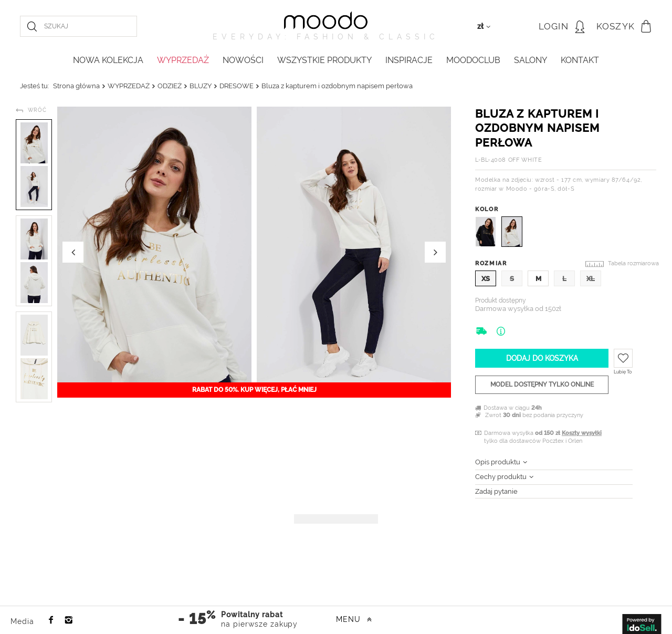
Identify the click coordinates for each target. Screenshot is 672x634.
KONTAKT (580, 60)
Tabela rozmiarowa (633, 263)
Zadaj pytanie (496, 491)
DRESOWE (237, 86)
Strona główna (76, 86)
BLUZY (201, 86)
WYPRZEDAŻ (183, 60)
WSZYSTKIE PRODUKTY (324, 60)
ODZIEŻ (170, 86)
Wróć (37, 110)
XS (486, 279)
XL (591, 279)
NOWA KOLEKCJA (108, 60)
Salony (531, 60)
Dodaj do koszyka (542, 358)
